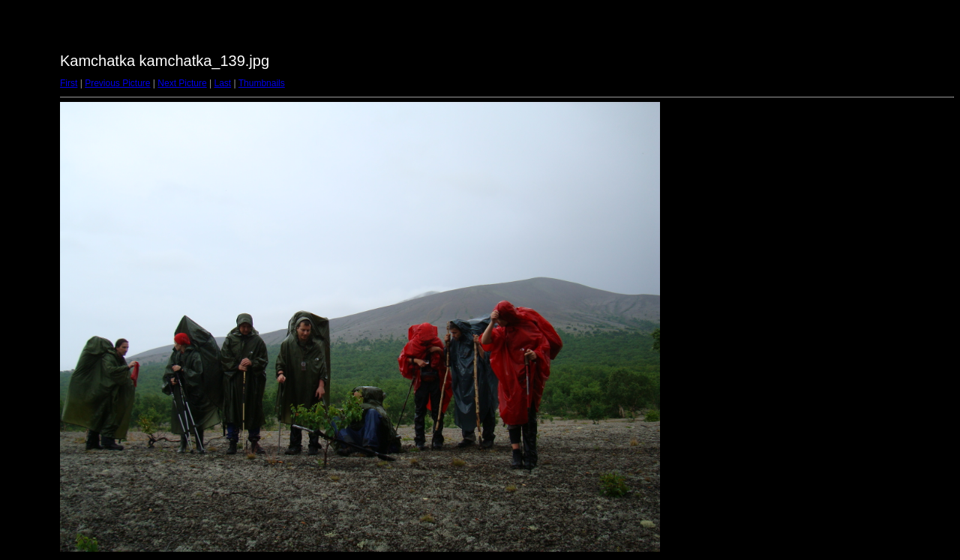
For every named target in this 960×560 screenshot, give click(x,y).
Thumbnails (262, 83)
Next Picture (182, 83)
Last (222, 83)
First (69, 83)
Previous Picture (117, 83)
